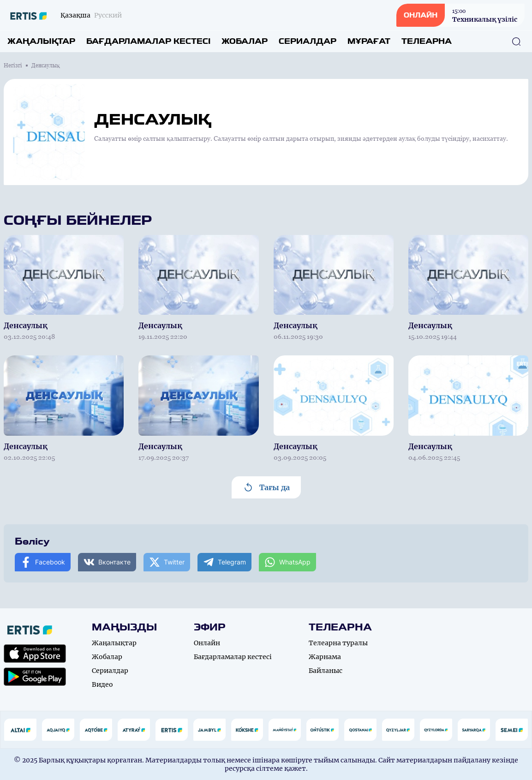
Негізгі (13, 66)
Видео (102, 684)
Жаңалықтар (41, 41)
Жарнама (325, 657)
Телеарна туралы (338, 643)
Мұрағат (369, 41)
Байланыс (326, 671)
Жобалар (245, 41)
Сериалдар (308, 41)
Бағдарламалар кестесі (148, 41)
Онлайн (207, 643)
